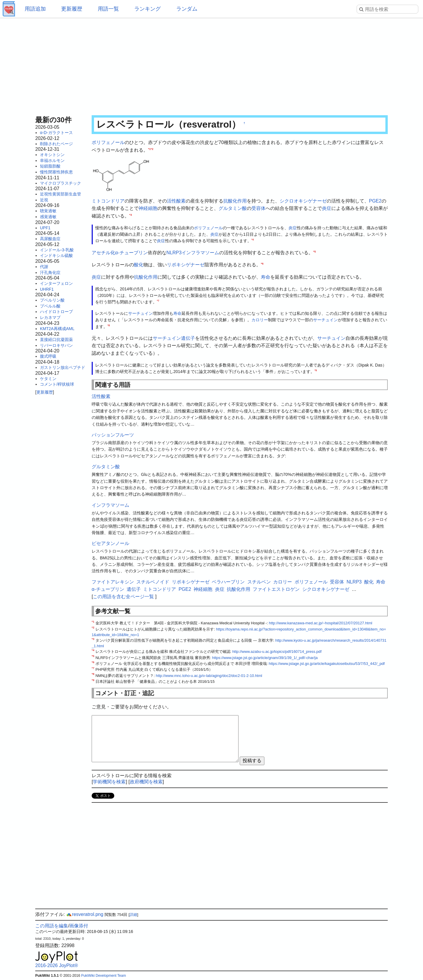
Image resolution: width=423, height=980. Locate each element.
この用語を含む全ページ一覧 (123, 597)
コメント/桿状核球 (57, 384)
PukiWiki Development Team (104, 976)
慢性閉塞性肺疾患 (56, 172)
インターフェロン (56, 283)
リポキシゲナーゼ (186, 265)
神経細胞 (148, 208)
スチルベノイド (153, 582)
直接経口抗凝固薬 (56, 340)
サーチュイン (140, 313)
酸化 (139, 265)
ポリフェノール (108, 142)
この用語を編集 (52, 926)
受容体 (258, 208)
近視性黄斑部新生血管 (61, 194)
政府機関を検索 (146, 782)
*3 (131, 215)
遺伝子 (188, 338)
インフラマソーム (200, 253)
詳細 (133, 915)
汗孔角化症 (50, 272)
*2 (152, 149)
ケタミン (48, 379)
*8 (109, 325)
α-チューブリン (131, 253)
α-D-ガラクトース (56, 133)
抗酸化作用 (235, 201)
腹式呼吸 (48, 356)
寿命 (266, 277)
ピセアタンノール (110, 543)
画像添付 (79, 926)
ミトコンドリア (108, 201)
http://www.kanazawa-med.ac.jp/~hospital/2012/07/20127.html (320, 623)
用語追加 (35, 9)
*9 (316, 370)
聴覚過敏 (48, 211)
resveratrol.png (85, 914)
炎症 (327, 208)
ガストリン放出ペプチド (63, 367)
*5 (314, 251)
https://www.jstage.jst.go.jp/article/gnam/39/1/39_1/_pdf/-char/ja (265, 658)
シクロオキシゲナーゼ (303, 201)
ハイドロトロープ (56, 312)
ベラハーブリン (228, 582)
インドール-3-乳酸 (57, 250)
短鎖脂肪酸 (50, 166)
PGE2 (375, 201)
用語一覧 (108, 9)
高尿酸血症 (50, 239)
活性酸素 (176, 201)
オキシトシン (52, 155)
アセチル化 (103, 253)
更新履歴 (72, 9)
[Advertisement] (211, 65)
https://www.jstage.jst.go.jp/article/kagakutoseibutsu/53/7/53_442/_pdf (327, 664)
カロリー (260, 320)
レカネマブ (50, 317)
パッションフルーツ (113, 435)
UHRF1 (47, 289)
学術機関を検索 (109, 782)
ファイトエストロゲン (276, 589)
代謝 (44, 267)
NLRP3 (174, 253)
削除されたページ (56, 144)
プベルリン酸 (52, 300)
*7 (158, 301)
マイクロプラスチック (61, 183)
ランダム (187, 9)
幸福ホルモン (52, 160)
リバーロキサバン (56, 345)
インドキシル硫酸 (56, 255)
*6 (262, 264)
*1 (149, 149)
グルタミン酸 (233, 208)
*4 (253, 240)
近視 (44, 200)
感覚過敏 (48, 217)
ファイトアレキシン (113, 582)
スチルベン (259, 582)
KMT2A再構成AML (57, 329)
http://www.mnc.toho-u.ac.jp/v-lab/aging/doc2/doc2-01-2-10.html (209, 676)
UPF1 (45, 228)
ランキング (147, 9)
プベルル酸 (50, 306)
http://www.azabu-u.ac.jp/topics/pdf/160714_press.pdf (277, 652)
